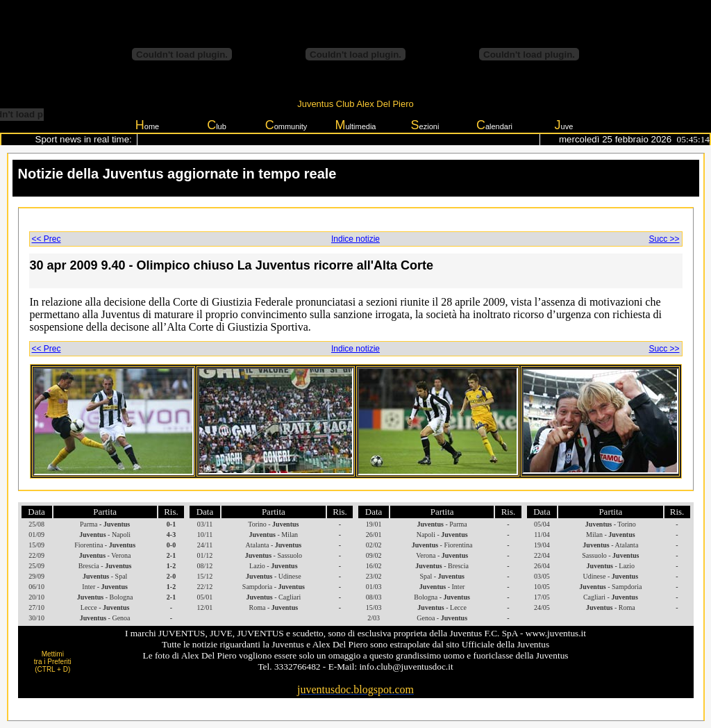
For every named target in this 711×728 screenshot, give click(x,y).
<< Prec (47, 239)
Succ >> (664, 239)
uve (564, 125)
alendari (494, 125)
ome (147, 125)
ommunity (286, 125)
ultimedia (355, 125)
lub (217, 125)
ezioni (425, 125)
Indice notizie (355, 239)
